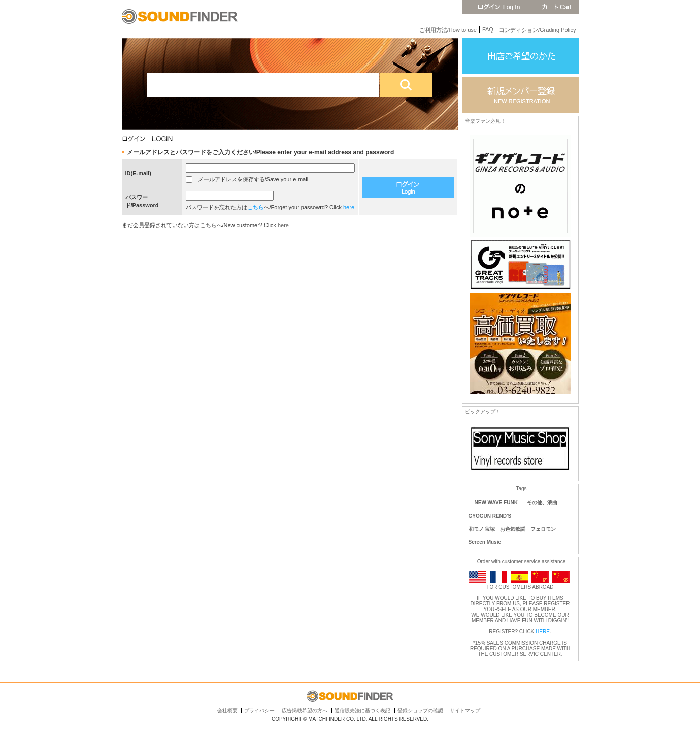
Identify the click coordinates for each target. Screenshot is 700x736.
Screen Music (485, 542)
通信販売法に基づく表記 (362, 710)
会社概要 (227, 710)
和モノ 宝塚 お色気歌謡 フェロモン (512, 529)
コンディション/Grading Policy (538, 30)
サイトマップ (465, 710)
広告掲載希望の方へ (305, 710)
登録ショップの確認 (420, 710)
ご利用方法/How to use (448, 30)
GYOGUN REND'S (490, 516)
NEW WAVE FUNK (496, 503)
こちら (256, 207)
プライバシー (259, 710)
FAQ (488, 29)
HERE (543, 632)
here (349, 207)
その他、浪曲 (542, 503)
